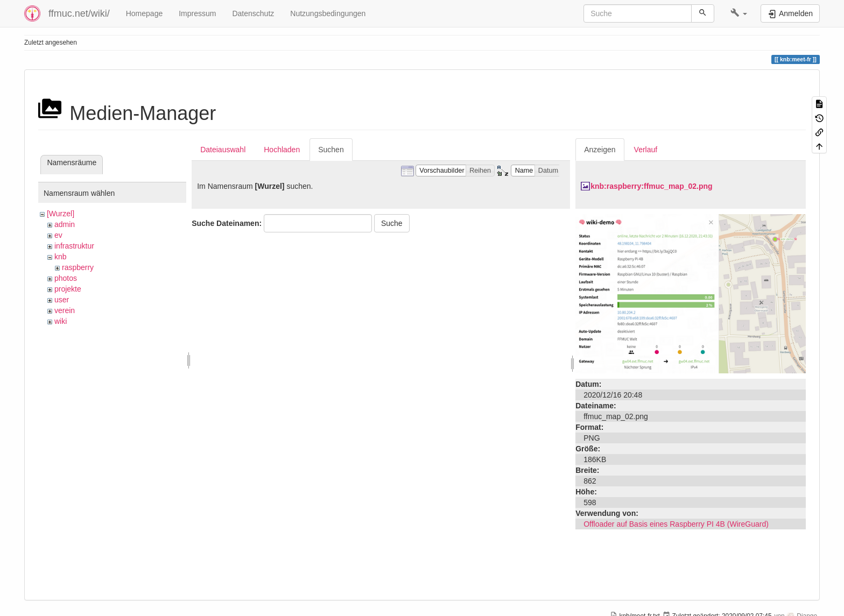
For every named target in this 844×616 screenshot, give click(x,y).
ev (58, 235)
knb (61, 257)
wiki (61, 321)
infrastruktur (74, 246)
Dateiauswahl (223, 150)
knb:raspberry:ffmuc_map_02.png (651, 186)
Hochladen (282, 150)
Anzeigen (600, 150)
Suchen (331, 150)
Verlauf (646, 150)
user (62, 300)
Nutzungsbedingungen (328, 13)
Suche (392, 223)
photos (66, 278)
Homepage (145, 13)
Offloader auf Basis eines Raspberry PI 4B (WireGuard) (676, 524)
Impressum (197, 13)
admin (65, 224)
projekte (68, 289)
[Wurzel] (61, 214)
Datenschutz (253, 13)
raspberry (78, 267)
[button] (739, 13)
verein (65, 310)
